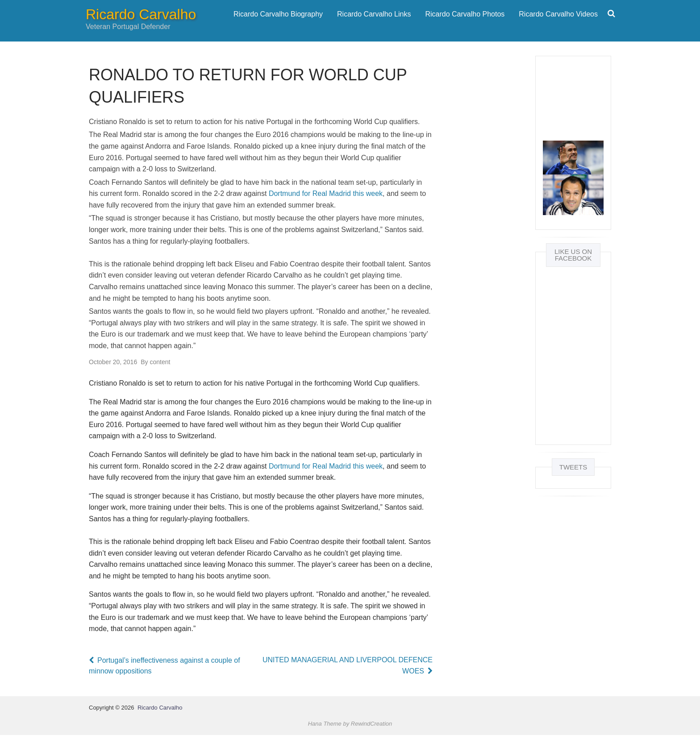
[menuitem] (278, 25)
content (155, 382)
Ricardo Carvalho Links (374, 24)
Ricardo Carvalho (141, 25)
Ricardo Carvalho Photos (465, 24)
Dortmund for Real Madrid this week (326, 214)
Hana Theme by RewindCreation (350, 744)
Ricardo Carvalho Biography (278, 24)
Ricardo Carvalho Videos (558, 24)
